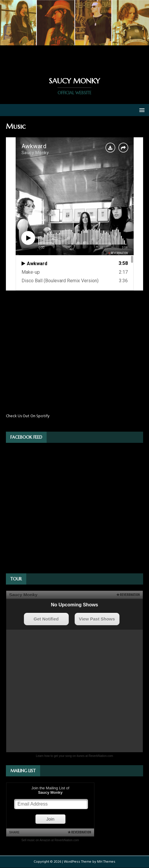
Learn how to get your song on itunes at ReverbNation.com (74, 756)
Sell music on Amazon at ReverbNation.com (50, 840)
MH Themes (106, 862)
